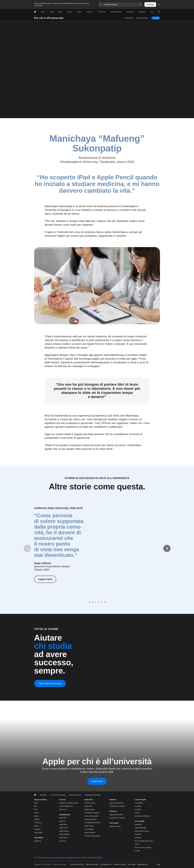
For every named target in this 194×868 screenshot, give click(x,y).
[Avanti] (167, 548)
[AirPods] (90, 12)
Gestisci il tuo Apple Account (69, 803)
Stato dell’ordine (90, 833)
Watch (36, 816)
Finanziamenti (89, 829)
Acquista (156, 18)
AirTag (36, 826)
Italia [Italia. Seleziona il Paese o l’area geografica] (158, 865)
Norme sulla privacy (77, 865)
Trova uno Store (90, 803)
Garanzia (138, 834)
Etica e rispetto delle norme (144, 841)
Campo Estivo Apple (91, 816)
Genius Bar (88, 806)
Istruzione (138, 806)
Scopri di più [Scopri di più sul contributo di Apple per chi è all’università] (97, 781)
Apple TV (62, 821)
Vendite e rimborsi (120, 865)
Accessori (37, 829)
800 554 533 (98, 858)
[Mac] (52, 12)
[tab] (89, 602)
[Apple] (35, 12)
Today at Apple (89, 810)
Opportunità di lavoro (142, 831)
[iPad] (60, 12)
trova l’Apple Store (57, 858)
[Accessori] (130, 12)
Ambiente (138, 810)
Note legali (132, 865)
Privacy (137, 813)
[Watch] (79, 12)
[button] (120, 4)
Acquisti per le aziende (117, 806)
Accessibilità (139, 803)
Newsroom (138, 825)
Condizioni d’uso (106, 865)
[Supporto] (142, 12)
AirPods (37, 819)
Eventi (137, 844)
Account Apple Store (66, 806)
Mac (36, 806)
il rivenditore (69, 858)
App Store (63, 841)
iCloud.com (63, 810)
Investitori (138, 838)
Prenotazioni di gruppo (92, 813)
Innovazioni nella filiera (142, 816)
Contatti (137, 851)
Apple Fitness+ (64, 831)
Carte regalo (38, 833)
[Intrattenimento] (116, 12)
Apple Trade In (89, 826)
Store (36, 803)
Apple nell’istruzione (116, 815)
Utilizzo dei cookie (92, 865)
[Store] (43, 12)
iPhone (37, 813)
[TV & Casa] (101, 12)
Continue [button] (150, 4)
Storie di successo (142, 18)
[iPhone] (69, 12)
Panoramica (129, 18)
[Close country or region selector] (159, 4)
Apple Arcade (64, 828)
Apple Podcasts (65, 834)
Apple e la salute (115, 826)
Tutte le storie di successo (50, 683)
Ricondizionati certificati (92, 823)
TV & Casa (38, 823)
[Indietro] (27, 548)
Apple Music (63, 825)
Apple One (63, 818)
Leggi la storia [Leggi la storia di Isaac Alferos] (45, 579)
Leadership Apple (141, 828)
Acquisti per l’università (117, 818)
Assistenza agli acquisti (92, 836)
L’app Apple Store (90, 819)
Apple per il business (117, 803)
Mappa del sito (142, 865)
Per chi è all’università (49, 18)
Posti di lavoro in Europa (143, 848)
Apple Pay (38, 841)
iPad (36, 810)
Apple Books (64, 838)
